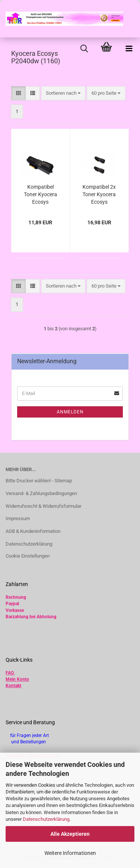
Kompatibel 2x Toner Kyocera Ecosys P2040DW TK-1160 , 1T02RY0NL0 (99, 195)
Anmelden (70, 412)
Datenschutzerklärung (46, 819)
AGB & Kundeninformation (33, 531)
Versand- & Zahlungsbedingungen (41, 493)
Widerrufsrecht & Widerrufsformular (43, 506)
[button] (18, 93)
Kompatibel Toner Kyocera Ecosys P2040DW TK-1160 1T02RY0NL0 (41, 195)
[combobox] (63, 93)
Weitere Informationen (70, 853)
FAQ (10, 673)
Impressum (18, 518)
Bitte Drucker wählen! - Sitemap (39, 481)
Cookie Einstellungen (28, 556)
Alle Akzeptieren (70, 834)
